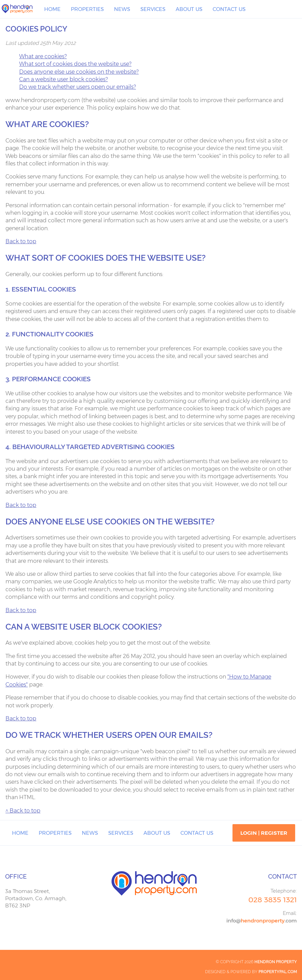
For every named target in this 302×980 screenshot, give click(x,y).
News (122, 9)
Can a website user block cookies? (64, 79)
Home (52, 9)
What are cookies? (43, 56)
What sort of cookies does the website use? (75, 64)
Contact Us (229, 9)
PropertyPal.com (278, 972)
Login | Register (264, 833)
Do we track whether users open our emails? (78, 87)
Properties (87, 9)
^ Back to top (23, 811)
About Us (189, 9)
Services (153, 9)
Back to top (21, 241)
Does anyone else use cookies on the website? (79, 72)
